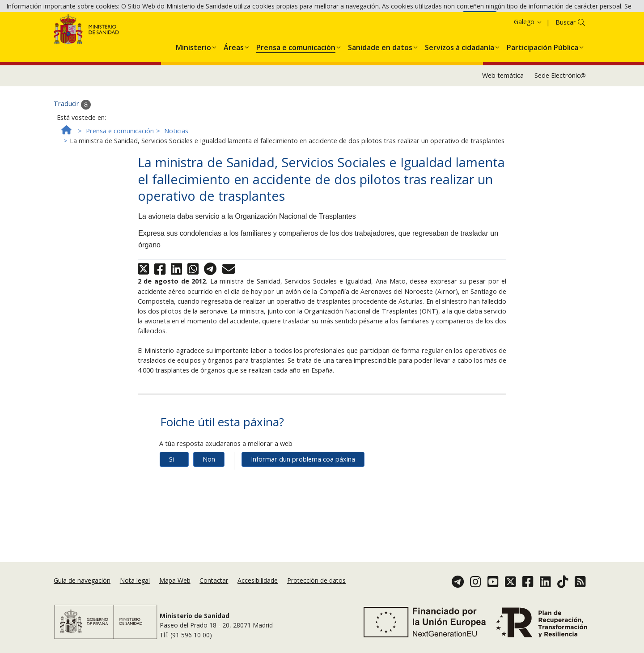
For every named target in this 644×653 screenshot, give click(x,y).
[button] (193, 90)
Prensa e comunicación (120, 175)
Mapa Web (175, 591)
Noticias (176, 175)
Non (209, 503)
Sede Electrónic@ (560, 120)
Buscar (566, 66)
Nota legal (135, 591)
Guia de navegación (82, 591)
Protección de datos (316, 591)
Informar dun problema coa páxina (303, 503)
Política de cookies (432, 22)
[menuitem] (193, 90)
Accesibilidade (258, 591)
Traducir (72, 149)
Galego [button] (528, 66)
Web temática (503, 120)
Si (172, 503)
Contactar (214, 591)
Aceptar (480, 23)
